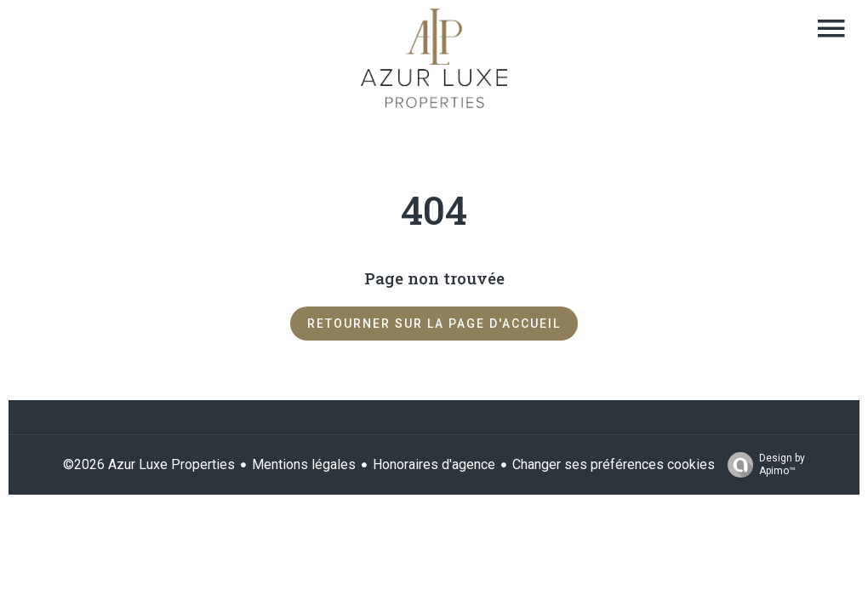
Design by (762, 465)
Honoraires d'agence (434, 464)
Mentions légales (304, 464)
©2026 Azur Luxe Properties (149, 464)
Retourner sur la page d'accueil (434, 324)
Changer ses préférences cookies (614, 464)
